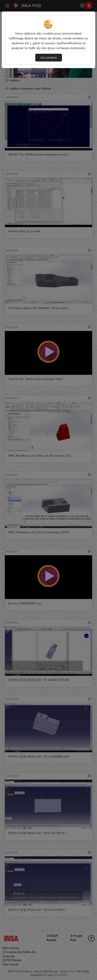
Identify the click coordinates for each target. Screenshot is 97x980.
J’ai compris (49, 57)
